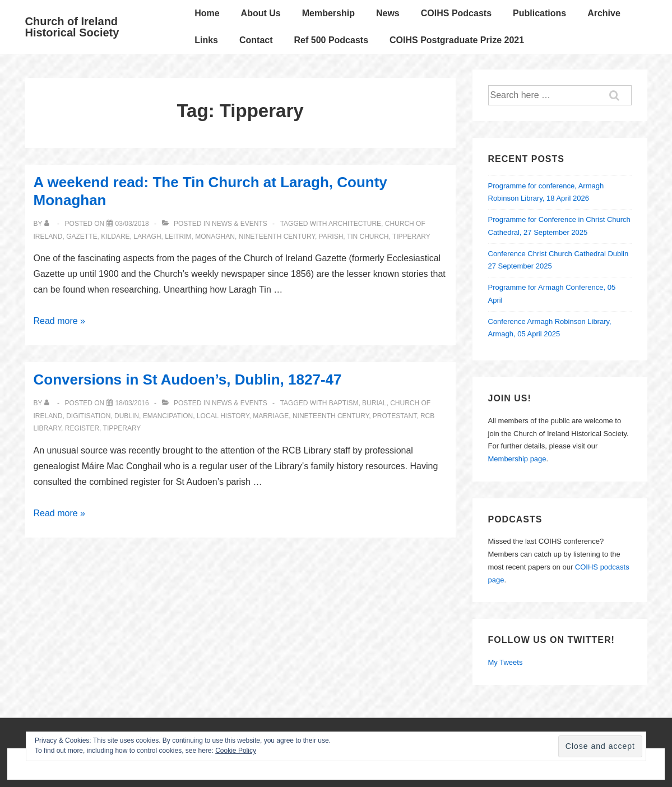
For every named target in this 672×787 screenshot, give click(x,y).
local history (223, 416)
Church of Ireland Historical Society (72, 27)
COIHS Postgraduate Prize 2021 (457, 40)
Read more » (60, 321)
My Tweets (506, 662)
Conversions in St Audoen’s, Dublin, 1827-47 (188, 379)
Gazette (82, 237)
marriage (271, 416)
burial (374, 403)
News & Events (240, 224)
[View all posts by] (49, 224)
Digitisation (88, 416)
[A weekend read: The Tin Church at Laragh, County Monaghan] (132, 224)
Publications (539, 13)
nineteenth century (277, 237)
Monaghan (215, 237)
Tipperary (411, 237)
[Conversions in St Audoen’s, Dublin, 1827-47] (132, 403)
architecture (355, 224)
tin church (368, 237)
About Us (261, 13)
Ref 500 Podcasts (332, 40)
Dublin (127, 416)
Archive (604, 13)
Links (206, 40)
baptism (344, 403)
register (82, 428)
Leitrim (178, 237)
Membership (328, 13)
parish (331, 237)
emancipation (168, 416)
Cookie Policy (236, 751)
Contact (256, 40)
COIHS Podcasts (456, 13)
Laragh (147, 237)
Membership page (517, 459)
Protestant (395, 416)
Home (207, 13)
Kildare (115, 237)
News (388, 13)
